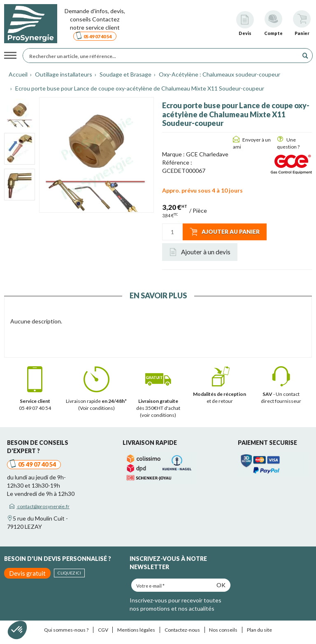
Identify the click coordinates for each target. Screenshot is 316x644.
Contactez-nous (182, 630)
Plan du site (259, 630)
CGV (103, 630)
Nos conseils (223, 630)
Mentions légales (136, 630)
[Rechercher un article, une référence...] (163, 56)
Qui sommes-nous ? (66, 630)
